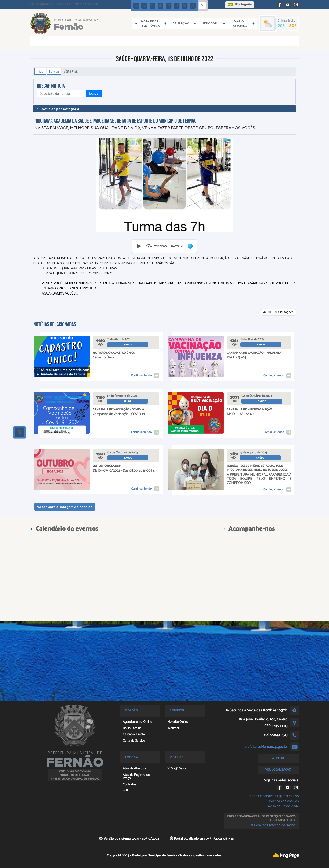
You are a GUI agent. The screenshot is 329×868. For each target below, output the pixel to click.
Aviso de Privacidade (283, 806)
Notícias (54, 71)
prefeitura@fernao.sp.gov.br (266, 747)
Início (40, 71)
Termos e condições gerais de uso (273, 796)
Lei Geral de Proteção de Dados (272, 825)
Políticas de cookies (284, 801)
